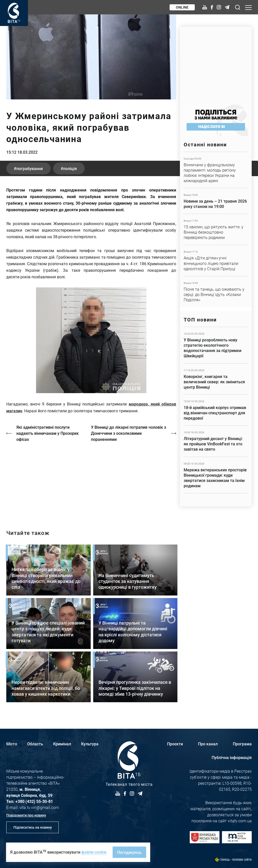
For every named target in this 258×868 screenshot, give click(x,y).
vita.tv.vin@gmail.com (39, 807)
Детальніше (216, 170)
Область (35, 744)
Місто (12, 744)
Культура (90, 744)
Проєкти (175, 744)
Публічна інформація (232, 757)
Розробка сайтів (242, 860)
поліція (70, 168)
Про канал (208, 744)
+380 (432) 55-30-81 (34, 801)
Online (182, 7)
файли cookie (94, 852)
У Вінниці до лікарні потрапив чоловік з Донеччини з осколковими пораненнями (128, 433)
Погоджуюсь (129, 852)
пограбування (30, 168)
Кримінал (62, 744)
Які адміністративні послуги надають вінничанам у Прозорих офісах (47, 433)
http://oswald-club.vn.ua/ (91, 482)
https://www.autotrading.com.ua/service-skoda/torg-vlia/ (216, 63)
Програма (242, 744)
